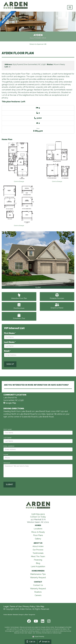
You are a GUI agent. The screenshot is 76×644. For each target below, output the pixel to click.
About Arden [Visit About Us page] (38, 546)
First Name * (10, 333)
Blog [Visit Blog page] (38, 563)
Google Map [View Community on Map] (10, 403)
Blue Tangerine (30, 615)
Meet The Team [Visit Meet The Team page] (38, 556)
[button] (9, 260)
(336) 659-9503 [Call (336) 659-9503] (38, 514)
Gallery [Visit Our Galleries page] (38, 539)
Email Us (44, 642)
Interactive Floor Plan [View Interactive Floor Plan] (19, 297)
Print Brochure (19, 307)
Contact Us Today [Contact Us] (38, 517)
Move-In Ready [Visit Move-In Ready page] (38, 532)
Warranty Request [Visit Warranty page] (38, 578)
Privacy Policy (29, 606)
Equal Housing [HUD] (38, 636)
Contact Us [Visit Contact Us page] (38, 585)
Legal (6, 606)
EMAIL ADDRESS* (9, 446)
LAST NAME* (8, 438)
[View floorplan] (19, 162)
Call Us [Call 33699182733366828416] (31, 642)
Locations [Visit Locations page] (38, 529)
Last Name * (10, 342)
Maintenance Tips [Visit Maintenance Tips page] (38, 574)
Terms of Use (16, 606)
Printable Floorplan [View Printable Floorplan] (57, 297)
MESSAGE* (7, 463)
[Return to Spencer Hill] (38, 44)
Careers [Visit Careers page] (38, 595)
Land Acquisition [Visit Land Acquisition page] (38, 566)
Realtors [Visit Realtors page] (38, 592)
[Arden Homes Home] (16, 3)
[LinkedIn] (42, 621)
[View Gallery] (38, 259)
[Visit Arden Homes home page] (38, 505)
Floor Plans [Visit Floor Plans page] (38, 535)
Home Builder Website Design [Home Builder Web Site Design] (13, 615)
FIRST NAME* (8, 429)
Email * (7, 351)
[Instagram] (48, 621)
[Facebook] (29, 621)
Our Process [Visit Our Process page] (38, 550)
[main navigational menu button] (70, 7)
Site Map (40, 606)
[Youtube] (36, 621)
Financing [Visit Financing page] (38, 560)
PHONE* (6, 455)
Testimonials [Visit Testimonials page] (38, 553)
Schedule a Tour (19, 316)
